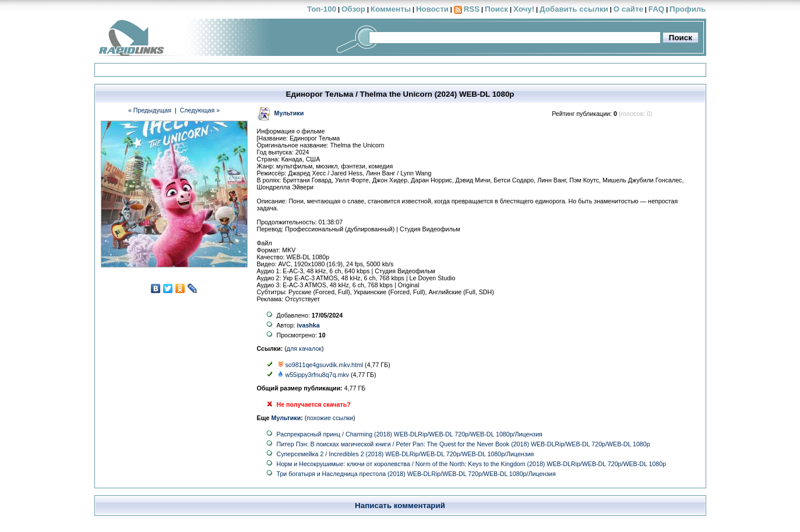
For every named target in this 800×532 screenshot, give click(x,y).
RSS (472, 9)
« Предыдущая (150, 110)
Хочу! (524, 9)
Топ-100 (322, 9)
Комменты (391, 9)
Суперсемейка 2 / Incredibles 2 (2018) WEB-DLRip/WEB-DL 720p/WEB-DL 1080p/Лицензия (406, 454)
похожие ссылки (330, 418)
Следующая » (200, 110)
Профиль (688, 9)
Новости (432, 9)
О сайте (628, 9)
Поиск (496, 9)
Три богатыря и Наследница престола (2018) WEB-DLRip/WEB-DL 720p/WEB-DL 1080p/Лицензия (416, 474)
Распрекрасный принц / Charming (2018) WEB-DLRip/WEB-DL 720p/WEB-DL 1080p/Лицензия (410, 434)
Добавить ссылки (574, 9)
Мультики (286, 418)
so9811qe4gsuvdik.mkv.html (324, 365)
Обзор (353, 9)
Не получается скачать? (314, 404)
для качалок (304, 348)
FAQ (656, 9)
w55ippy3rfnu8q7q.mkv (317, 375)
